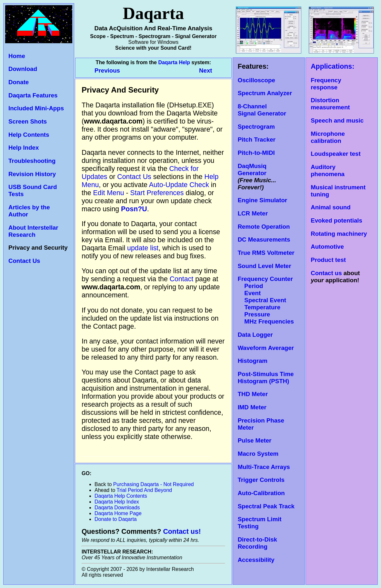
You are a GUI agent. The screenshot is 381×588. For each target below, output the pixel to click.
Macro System (258, 454)
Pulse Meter (255, 440)
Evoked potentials (336, 220)
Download (23, 69)
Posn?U (134, 209)
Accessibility (256, 560)
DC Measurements (264, 239)
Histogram (253, 361)
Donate (19, 82)
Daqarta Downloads (117, 508)
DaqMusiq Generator (252, 169)
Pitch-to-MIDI (256, 153)
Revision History (32, 174)
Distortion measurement (330, 104)
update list (143, 248)
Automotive (327, 247)
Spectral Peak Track (266, 506)
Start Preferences (157, 193)
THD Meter (253, 394)
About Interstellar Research (33, 231)
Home (17, 56)
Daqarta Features (33, 95)
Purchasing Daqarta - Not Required (154, 484)
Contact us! (182, 532)
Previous (108, 70)
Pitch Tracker (257, 140)
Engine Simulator (262, 200)
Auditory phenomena (328, 170)
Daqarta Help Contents (121, 496)
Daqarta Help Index (117, 502)
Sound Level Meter (265, 266)
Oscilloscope (256, 80)
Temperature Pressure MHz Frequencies (266, 314)
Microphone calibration (328, 137)
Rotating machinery (339, 234)
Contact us (326, 273)
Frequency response (326, 84)
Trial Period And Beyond (144, 490)
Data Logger (255, 335)
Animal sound (331, 207)
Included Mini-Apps (36, 108)
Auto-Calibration (261, 493)
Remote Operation (264, 227)
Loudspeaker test (336, 154)
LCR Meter (253, 213)
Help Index (24, 148)
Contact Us (24, 261)
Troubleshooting (32, 161)
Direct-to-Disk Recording (257, 543)
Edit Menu (109, 193)
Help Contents (29, 135)
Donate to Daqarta (116, 519)
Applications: (332, 66)
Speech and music (337, 120)
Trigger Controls (261, 480)
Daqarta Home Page (118, 513)
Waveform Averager (266, 348)
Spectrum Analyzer (265, 93)
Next (206, 70)
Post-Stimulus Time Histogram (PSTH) (266, 378)
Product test (328, 260)
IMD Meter (252, 407)
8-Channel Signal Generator (262, 110)
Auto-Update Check (179, 185)
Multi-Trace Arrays (264, 467)
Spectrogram (256, 127)
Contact (182, 279)
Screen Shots (28, 121)
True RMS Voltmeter (266, 253)
